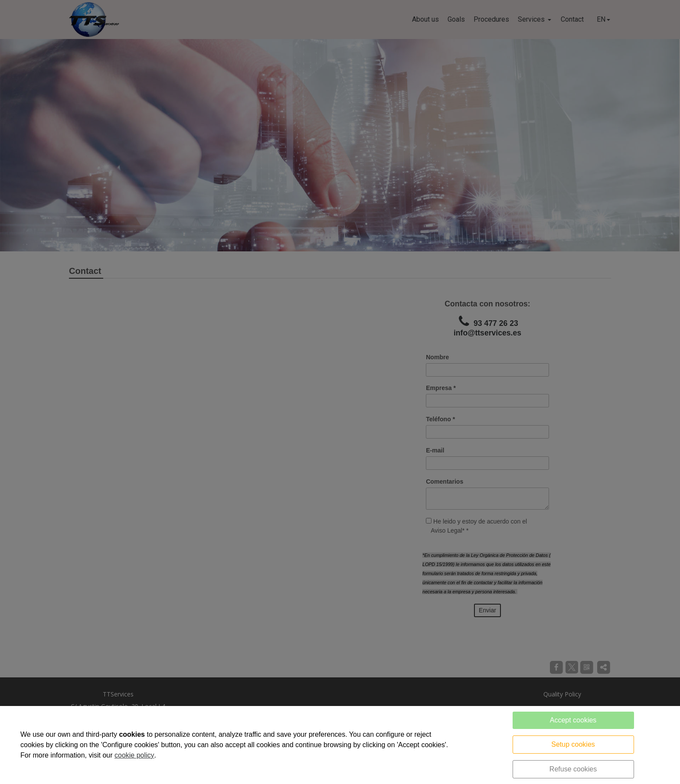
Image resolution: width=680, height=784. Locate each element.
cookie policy (134, 755)
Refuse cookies (573, 769)
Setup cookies (573, 744)
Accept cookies (573, 720)
